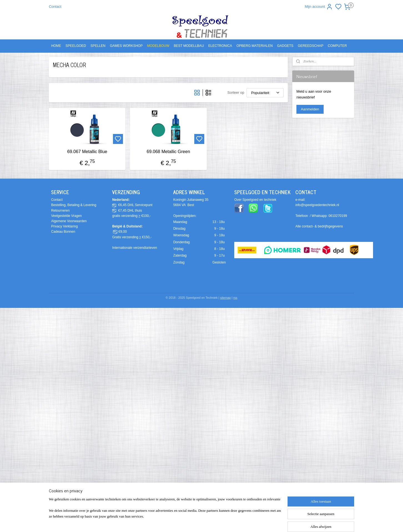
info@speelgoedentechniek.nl (317, 205)
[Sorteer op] (265, 93)
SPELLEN (98, 46)
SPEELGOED (76, 46)
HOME (56, 46)
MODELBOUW (158, 46)
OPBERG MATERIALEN (255, 46)
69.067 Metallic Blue (87, 152)
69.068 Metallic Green (168, 152)
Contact (55, 7)
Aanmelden (310, 109)
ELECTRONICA (220, 46)
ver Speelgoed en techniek (256, 200)
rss (235, 298)
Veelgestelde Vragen (66, 216)
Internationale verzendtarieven (134, 248)
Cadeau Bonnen (63, 232)
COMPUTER (337, 46)
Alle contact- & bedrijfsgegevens (319, 226)
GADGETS (285, 46)
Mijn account (319, 7)
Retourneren (60, 211)
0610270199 (338, 216)
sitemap (226, 298)
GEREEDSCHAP (311, 46)
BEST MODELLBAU (189, 46)
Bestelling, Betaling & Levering (74, 205)
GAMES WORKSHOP (126, 46)
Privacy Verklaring (64, 226)
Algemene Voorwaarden (69, 221)
